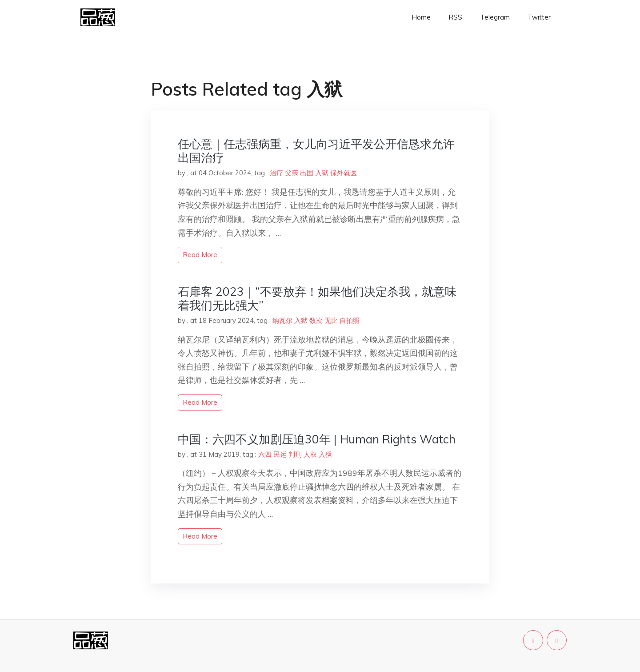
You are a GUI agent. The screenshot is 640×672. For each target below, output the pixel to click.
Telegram (495, 17)
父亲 (292, 173)
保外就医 (344, 173)
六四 (265, 454)
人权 (310, 454)
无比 (331, 320)
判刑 (295, 454)
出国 (307, 173)
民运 (280, 454)
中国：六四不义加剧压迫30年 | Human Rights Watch (317, 439)
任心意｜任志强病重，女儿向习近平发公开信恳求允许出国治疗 (316, 151)
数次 (316, 320)
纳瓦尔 (282, 320)
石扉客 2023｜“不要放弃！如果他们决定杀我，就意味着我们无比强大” (317, 298)
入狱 (322, 173)
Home (421, 17)
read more (200, 255)
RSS (455, 17)
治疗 (276, 173)
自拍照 (350, 320)
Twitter (539, 17)
